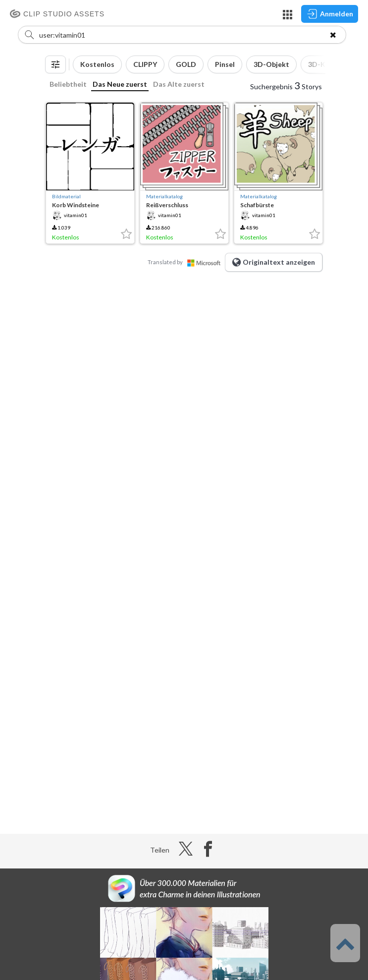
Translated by (186, 262)
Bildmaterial (66, 196)
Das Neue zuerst (120, 84)
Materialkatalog (164, 196)
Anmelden (330, 14)
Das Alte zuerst (179, 84)
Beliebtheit (68, 84)
